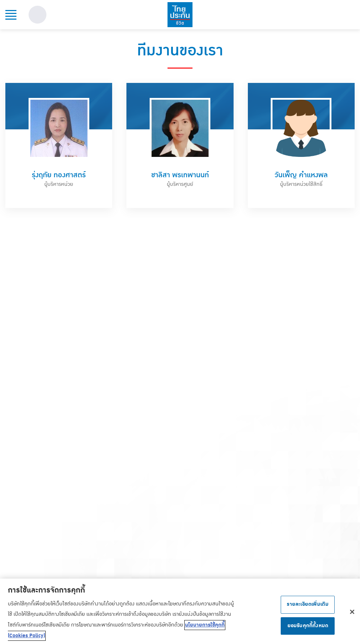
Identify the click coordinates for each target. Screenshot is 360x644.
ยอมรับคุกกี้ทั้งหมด (308, 627)
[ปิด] (352, 614)
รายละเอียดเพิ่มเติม (308, 606)
